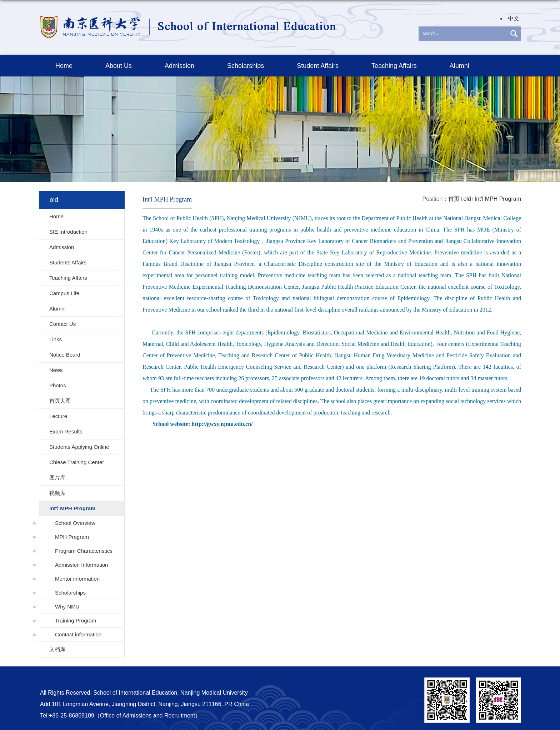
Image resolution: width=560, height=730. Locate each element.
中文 (514, 18)
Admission (179, 66)
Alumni (459, 66)
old (467, 199)
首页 (454, 199)
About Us (119, 66)
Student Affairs (318, 66)
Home (64, 66)
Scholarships (246, 66)
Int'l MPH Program (498, 199)
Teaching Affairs (394, 66)
